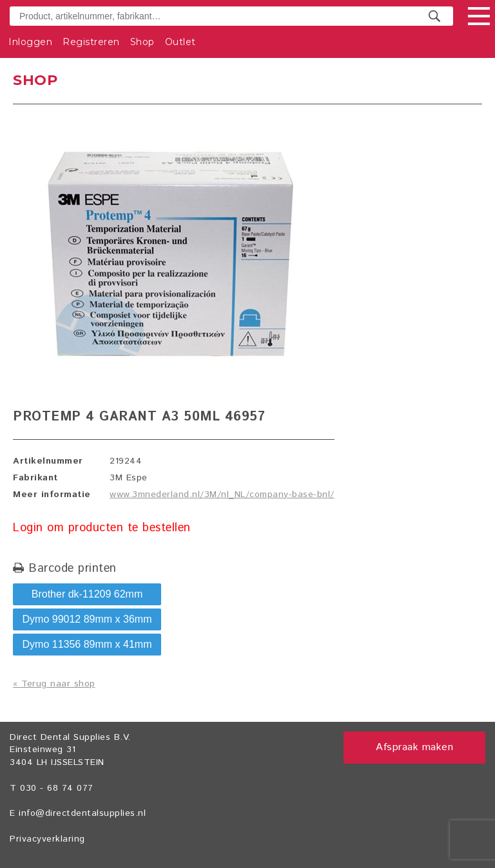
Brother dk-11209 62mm (87, 594)
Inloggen (30, 42)
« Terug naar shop (54, 684)
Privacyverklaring (47, 839)
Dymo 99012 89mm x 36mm (87, 619)
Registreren (91, 42)
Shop (142, 42)
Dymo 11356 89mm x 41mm (87, 644)
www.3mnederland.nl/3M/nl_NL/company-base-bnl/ (222, 495)
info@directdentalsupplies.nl (82, 813)
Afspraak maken (414, 747)
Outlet (180, 42)
